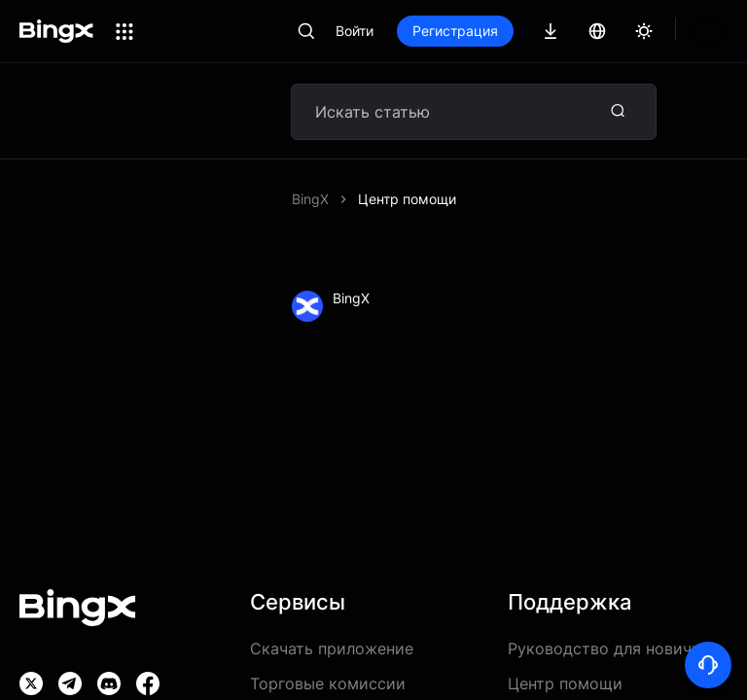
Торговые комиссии (328, 683)
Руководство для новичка (608, 648)
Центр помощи (407, 199)
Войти (355, 31)
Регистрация (455, 31)
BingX (310, 199)
